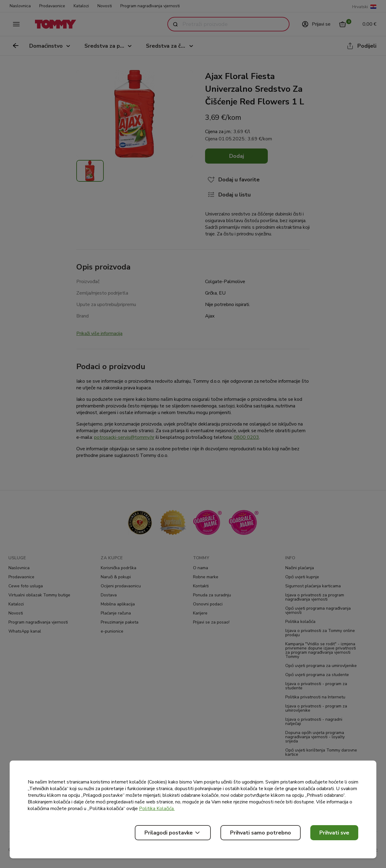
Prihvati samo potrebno (261, 833)
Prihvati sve (334, 833)
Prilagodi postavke (173, 833)
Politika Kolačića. (157, 809)
